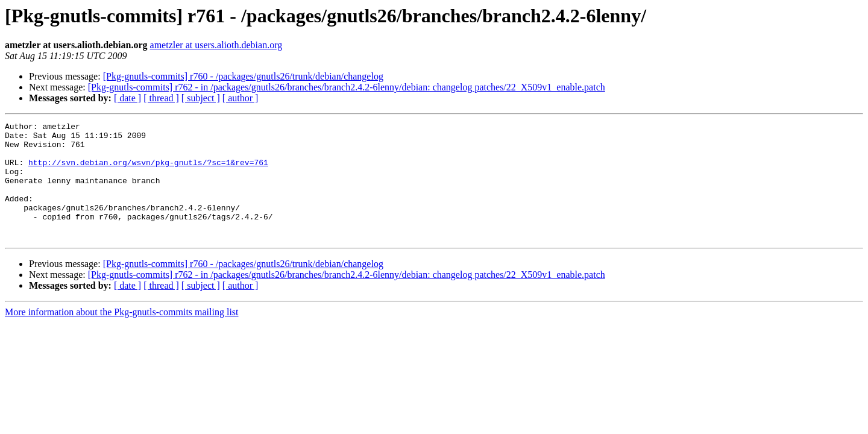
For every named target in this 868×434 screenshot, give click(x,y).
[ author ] (241, 98)
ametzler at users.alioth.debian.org (216, 45)
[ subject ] (201, 98)
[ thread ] (161, 98)
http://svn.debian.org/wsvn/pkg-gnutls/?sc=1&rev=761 (148, 171)
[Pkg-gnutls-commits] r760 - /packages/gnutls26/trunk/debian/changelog (243, 76)
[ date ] (127, 98)
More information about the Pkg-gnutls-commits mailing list (122, 335)
